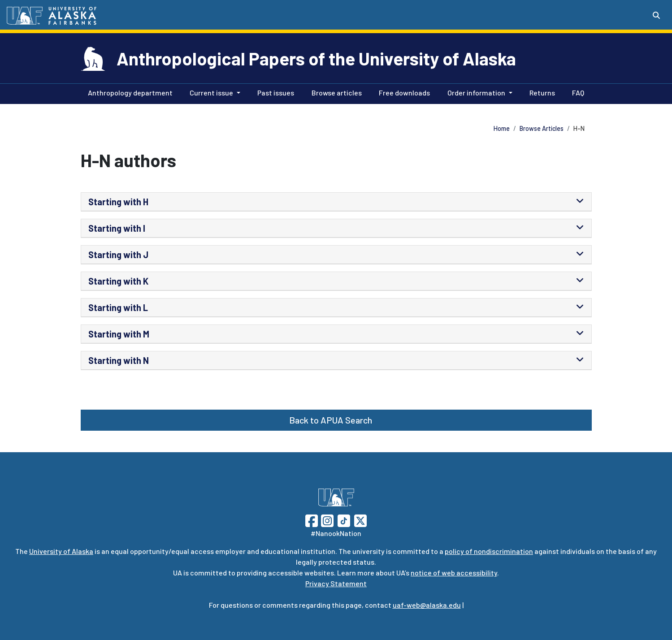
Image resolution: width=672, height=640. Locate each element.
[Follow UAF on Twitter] (360, 520)
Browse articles (335, 92)
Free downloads (403, 92)
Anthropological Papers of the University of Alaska (316, 58)
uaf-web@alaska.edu (427, 605)
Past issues (274, 92)
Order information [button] (476, 93)
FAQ (576, 92)
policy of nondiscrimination (489, 551)
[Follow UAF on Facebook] (312, 520)
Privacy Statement (336, 583)
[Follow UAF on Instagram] (326, 520)
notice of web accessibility (454, 573)
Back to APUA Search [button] (331, 420)
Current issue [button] (211, 93)
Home (502, 128)
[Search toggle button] (656, 15)
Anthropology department (128, 92)
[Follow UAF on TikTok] (344, 520)
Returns (540, 92)
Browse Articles (542, 128)
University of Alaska (61, 551)
